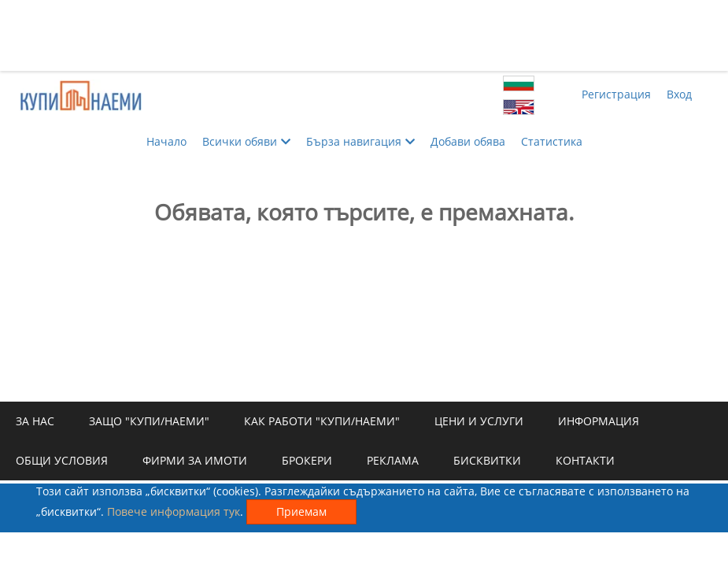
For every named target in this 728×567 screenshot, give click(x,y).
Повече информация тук (174, 511)
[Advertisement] (364, 35)
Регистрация (616, 94)
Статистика (552, 141)
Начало (166, 141)
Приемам (301, 511)
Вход (679, 94)
